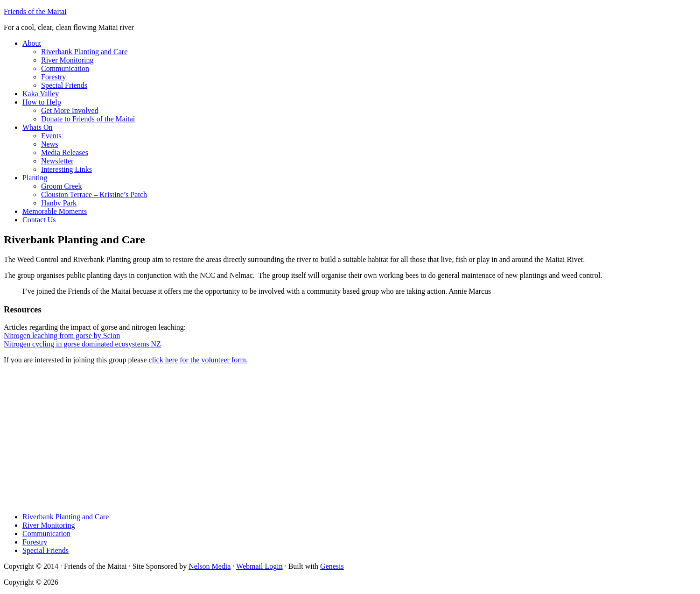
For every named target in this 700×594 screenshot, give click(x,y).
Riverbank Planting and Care (66, 517)
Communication (46, 534)
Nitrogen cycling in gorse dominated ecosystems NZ (82, 344)
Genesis (332, 566)
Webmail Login (259, 566)
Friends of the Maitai (35, 11)
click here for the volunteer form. (198, 360)
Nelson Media (210, 566)
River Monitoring (49, 525)
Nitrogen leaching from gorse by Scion (62, 336)
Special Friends (45, 550)
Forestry (35, 542)
